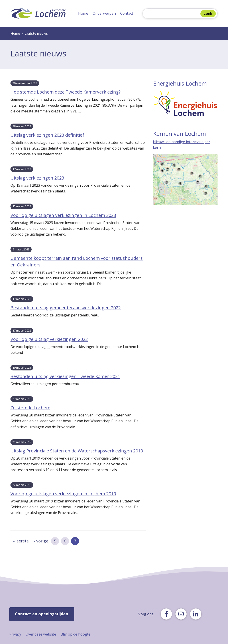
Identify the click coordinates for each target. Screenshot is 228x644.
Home (83, 13)
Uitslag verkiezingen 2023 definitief (47, 135)
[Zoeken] (173, 14)
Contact (127, 13)
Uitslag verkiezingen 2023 (37, 178)
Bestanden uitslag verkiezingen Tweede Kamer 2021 (65, 376)
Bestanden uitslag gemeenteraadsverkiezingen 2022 (66, 308)
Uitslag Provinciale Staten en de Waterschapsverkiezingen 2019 (77, 451)
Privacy (15, 634)
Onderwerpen (104, 13)
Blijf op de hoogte (75, 634)
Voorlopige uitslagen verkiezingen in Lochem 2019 (63, 494)
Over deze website (41, 634)
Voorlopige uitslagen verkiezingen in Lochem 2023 (63, 215)
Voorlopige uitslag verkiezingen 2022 (49, 339)
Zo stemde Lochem (30, 408)
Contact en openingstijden (42, 614)
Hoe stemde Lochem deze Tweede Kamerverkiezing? (65, 92)
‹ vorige (41, 541)
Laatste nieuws (36, 33)
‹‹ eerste (21, 541)
